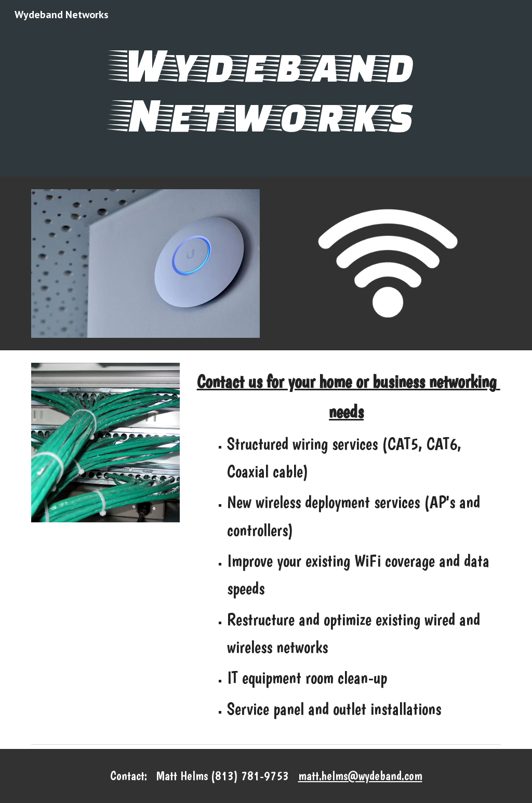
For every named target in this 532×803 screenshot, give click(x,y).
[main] (266, 88)
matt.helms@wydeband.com (360, 776)
